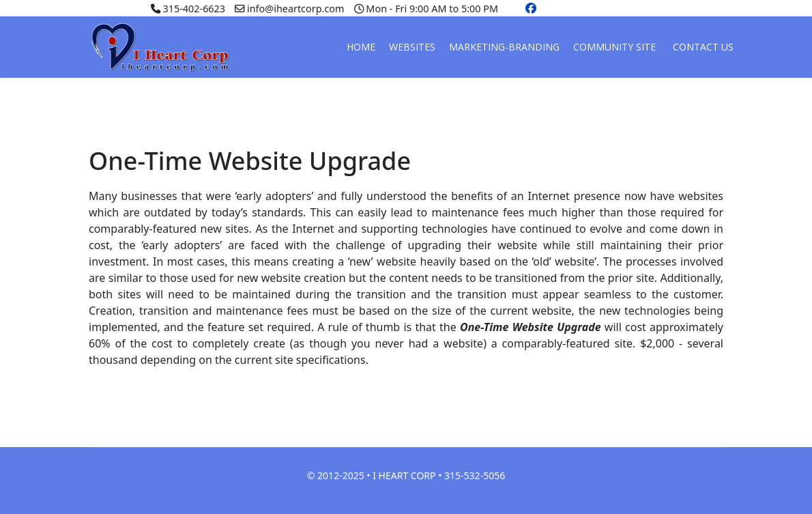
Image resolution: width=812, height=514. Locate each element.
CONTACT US (703, 47)
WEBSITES (412, 47)
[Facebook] (531, 8)
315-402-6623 (194, 9)
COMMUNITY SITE (614, 47)
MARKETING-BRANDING (504, 47)
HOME (361, 47)
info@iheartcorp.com (295, 9)
